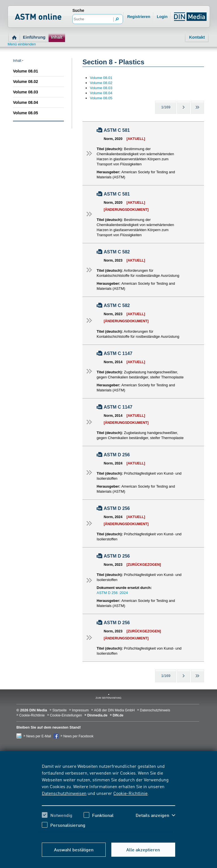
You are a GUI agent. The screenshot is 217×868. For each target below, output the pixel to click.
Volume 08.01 (25, 71)
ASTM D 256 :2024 (112, 593)
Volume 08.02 (25, 82)
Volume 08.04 (25, 102)
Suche (78, 10)
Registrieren (139, 17)
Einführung (34, 37)
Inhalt (57, 37)
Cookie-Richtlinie (130, 793)
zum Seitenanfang (108, 698)
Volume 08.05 (25, 113)
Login (162, 17)
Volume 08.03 (25, 92)
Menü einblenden (22, 44)
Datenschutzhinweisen (64, 793)
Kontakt (197, 37)
